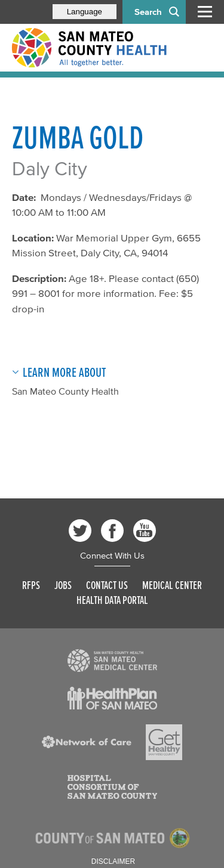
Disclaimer (113, 861)
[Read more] (112, 661)
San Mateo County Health (65, 391)
